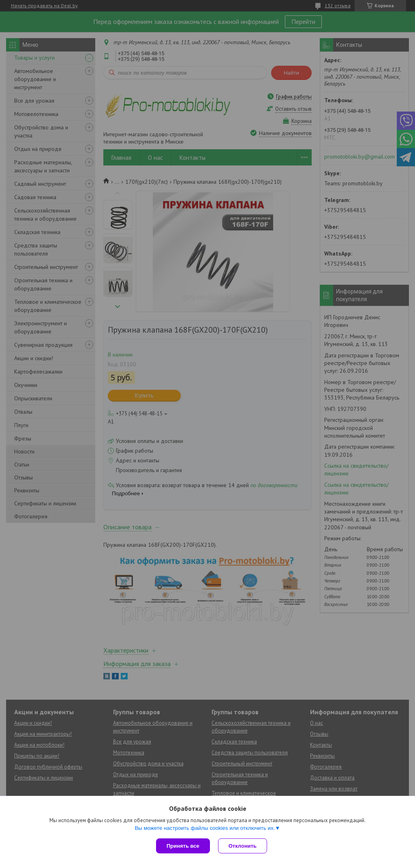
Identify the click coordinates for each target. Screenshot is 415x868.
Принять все (183, 846)
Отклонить (243, 846)
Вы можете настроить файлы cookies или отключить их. (205, 828)
